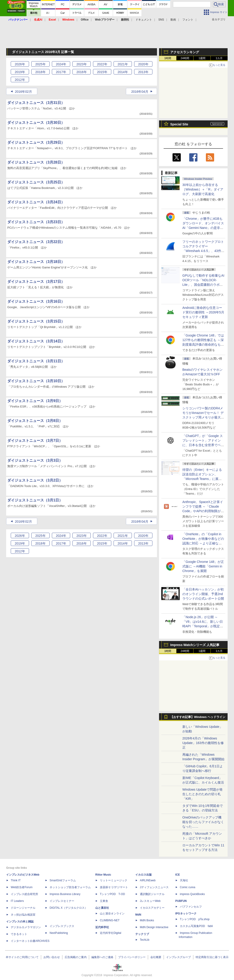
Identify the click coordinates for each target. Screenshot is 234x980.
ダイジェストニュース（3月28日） (36, 162)
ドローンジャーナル (23, 908)
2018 (40, 72)
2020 (143, 64)
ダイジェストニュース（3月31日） (36, 103)
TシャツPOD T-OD (112, 894)
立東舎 (104, 901)
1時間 (168, 58)
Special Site (179, 124)
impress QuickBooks (192, 894)
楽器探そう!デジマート (114, 887)
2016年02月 (23, 92)
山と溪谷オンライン (112, 914)
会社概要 (156, 957)
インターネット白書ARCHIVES (30, 941)
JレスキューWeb (150, 901)
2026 (20, 64)
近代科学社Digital (110, 933)
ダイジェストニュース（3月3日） (35, 460)
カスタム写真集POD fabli (196, 926)
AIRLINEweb (148, 880)
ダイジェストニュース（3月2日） (35, 480)
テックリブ (142, 934)
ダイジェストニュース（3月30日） (36, 123)
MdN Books (147, 920)
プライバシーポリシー (132, 957)
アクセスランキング (185, 52)
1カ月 (219, 58)
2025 (40, 64)
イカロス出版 (144, 875)
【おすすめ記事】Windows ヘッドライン (198, 717)
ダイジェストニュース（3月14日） (36, 341)
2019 (20, 72)
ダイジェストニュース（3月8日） (35, 421)
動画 (173, 20)
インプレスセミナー (62, 901)
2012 (20, 80)
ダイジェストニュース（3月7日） (35, 441)
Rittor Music (103, 875)
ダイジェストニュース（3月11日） (36, 361)
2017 (61, 72)
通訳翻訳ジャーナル (152, 894)
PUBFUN (181, 901)
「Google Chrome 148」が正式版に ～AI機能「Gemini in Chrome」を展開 (203, 566)
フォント (188, 20)
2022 (102, 64)
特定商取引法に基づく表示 (212, 957)
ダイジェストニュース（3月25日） (36, 182)
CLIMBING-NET (110, 920)
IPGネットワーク (186, 914)
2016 (81, 72)
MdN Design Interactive (154, 927)
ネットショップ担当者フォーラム (70, 887)
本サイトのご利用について (22, 957)
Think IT (16, 880)
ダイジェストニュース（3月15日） (36, 321)
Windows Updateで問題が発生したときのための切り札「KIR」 (202, 794)
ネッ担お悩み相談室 (23, 915)
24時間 (185, 58)
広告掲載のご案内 (76, 957)
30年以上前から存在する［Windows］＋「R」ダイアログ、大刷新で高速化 (203, 189)
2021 (123, 64)
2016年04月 (140, 92)
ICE (178, 875)
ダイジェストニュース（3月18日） (36, 262)
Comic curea (187, 887)
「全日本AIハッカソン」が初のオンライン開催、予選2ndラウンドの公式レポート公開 (203, 594)
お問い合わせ (52, 957)
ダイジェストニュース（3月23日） (36, 222)
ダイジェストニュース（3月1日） (35, 500)
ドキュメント (144, 20)
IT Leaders (17, 901)
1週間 (202, 58)
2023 (81, 64)
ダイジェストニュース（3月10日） (36, 381)
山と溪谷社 (102, 908)
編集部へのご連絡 (102, 957)
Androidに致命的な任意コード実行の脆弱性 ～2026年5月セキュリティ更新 (203, 312)
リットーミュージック (114, 880)
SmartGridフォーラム (63, 880)
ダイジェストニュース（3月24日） (36, 202)
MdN (138, 915)
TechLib (145, 940)
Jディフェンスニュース (154, 887)
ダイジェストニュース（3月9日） (35, 401)
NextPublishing (59, 933)
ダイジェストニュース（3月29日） (36, 142)
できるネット (19, 934)
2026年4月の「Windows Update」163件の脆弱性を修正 (203, 743)
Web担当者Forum (22, 887)
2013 (143, 72)
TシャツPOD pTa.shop (195, 919)
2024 (61, 64)
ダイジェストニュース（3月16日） (36, 301)
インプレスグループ (178, 957)
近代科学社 (102, 927)
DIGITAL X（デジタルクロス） (68, 908)
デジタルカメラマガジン (26, 927)
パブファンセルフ (191, 907)
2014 (123, 72)
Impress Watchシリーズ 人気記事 (195, 645)
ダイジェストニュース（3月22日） (36, 242)
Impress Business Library (65, 894)
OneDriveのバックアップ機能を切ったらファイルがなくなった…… (203, 822)
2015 (102, 72)
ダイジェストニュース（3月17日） (36, 282)
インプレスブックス (62, 926)
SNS (161, 20)
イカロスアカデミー (152, 908)
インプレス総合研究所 (24, 894)
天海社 (184, 880)
